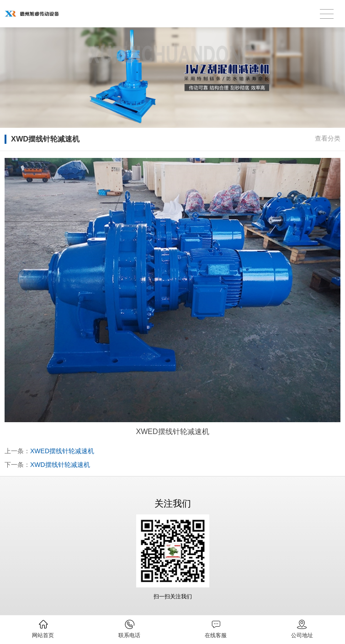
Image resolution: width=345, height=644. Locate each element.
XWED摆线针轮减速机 (62, 451)
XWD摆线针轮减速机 (60, 465)
